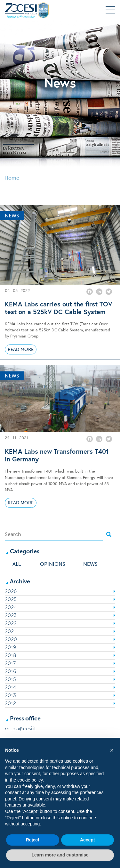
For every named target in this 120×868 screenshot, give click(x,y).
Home (12, 178)
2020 (11, 639)
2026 (11, 591)
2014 (10, 687)
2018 (11, 655)
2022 (11, 623)
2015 (10, 679)
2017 (10, 663)
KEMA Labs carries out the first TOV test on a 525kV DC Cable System (59, 308)
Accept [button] (88, 840)
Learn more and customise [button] (60, 855)
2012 (10, 703)
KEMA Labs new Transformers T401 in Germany (57, 455)
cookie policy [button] (30, 780)
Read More (21, 349)
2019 (10, 647)
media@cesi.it (20, 729)
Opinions (53, 564)
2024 (11, 607)
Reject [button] (33, 840)
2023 (11, 615)
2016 (10, 671)
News (90, 564)
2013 (10, 695)
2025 (11, 599)
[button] (112, 750)
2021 (10, 631)
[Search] (54, 534)
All (17, 564)
